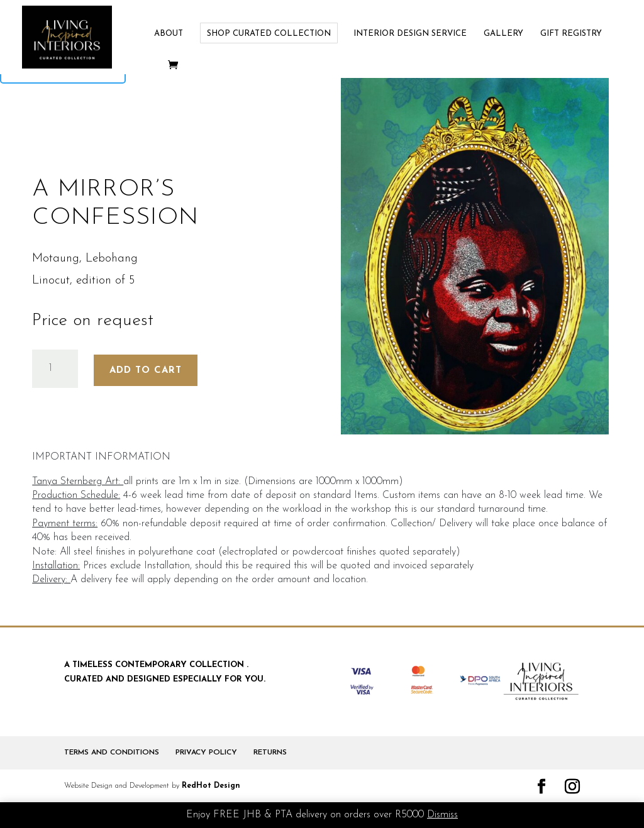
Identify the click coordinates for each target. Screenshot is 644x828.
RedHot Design (211, 786)
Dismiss (442, 815)
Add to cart (146, 371)
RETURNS (270, 753)
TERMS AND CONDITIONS (112, 753)
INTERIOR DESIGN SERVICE (410, 34)
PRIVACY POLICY (206, 753)
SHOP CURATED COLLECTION (269, 34)
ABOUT (169, 34)
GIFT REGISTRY (571, 34)
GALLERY (503, 34)
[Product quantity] (55, 369)
